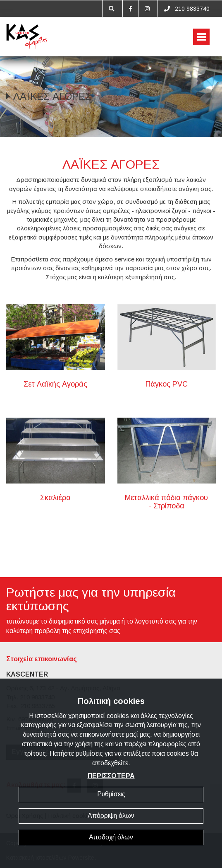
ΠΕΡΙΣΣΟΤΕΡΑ (111, 776)
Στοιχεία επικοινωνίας (42, 659)
